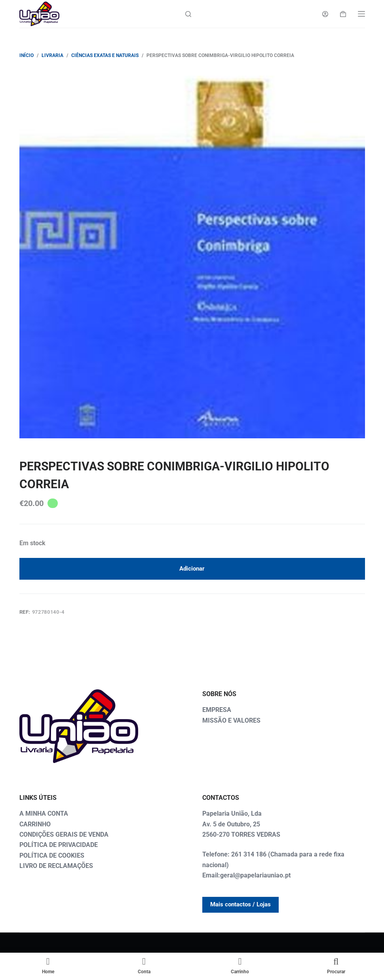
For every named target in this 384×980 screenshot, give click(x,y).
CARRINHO (35, 824)
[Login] (325, 14)
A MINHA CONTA (44, 813)
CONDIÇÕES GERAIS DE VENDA (64, 834)
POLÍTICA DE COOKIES (52, 855)
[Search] (188, 14)
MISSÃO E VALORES (231, 720)
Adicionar (192, 569)
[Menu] (361, 14)
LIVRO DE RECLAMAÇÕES (56, 866)
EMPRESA (217, 710)
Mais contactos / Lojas (240, 904)
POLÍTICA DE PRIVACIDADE (59, 845)
